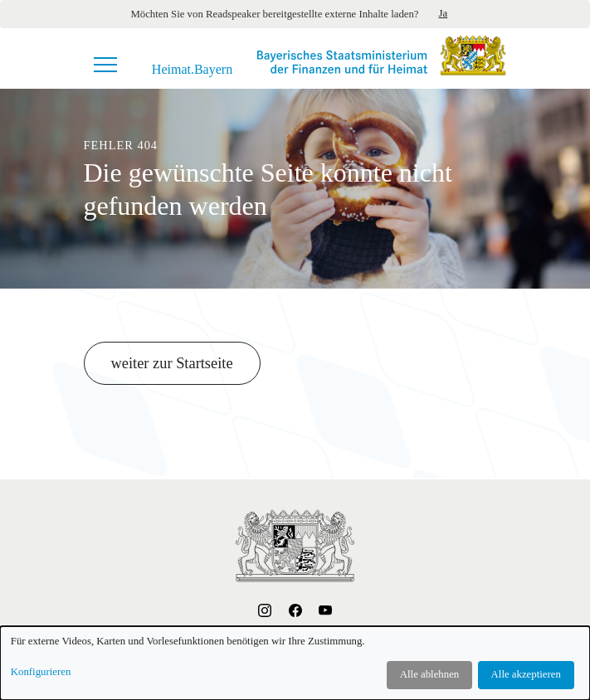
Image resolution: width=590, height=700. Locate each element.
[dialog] (295, 663)
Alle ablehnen (429, 674)
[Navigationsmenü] (105, 65)
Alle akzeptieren (526, 674)
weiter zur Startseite (172, 363)
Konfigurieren (41, 672)
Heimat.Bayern (192, 70)
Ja (444, 13)
